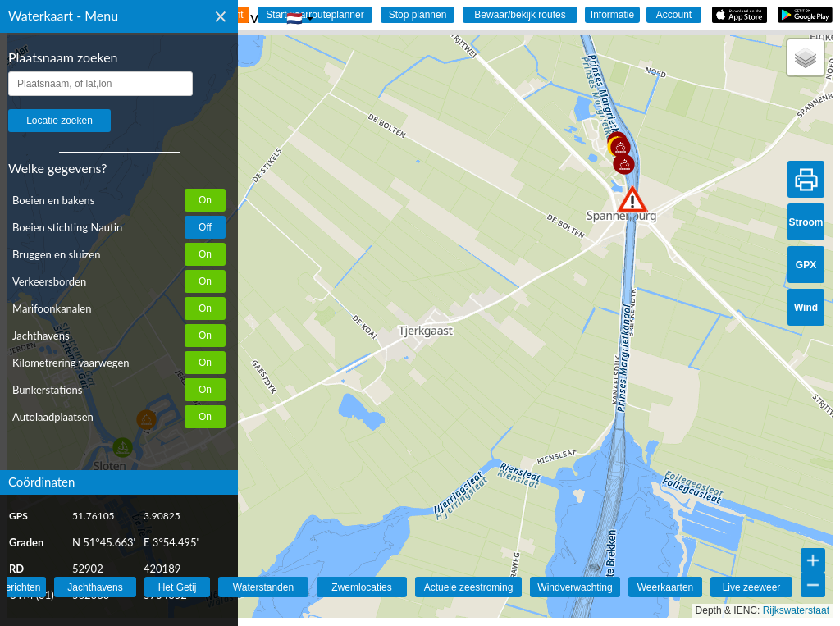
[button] (632, 199)
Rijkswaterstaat (796, 610)
